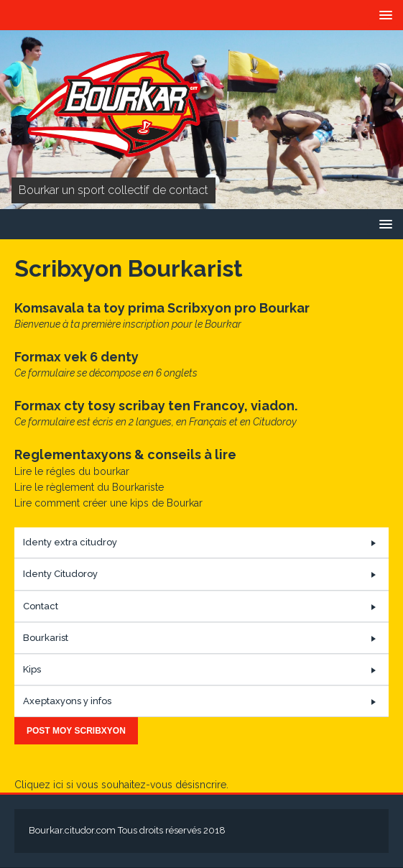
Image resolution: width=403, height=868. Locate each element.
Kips (32, 669)
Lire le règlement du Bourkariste (89, 487)
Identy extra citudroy (70, 542)
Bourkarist (46, 638)
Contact (41, 606)
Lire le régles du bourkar (72, 471)
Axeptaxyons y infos (67, 701)
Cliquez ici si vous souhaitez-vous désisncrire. (121, 785)
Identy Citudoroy (60, 574)
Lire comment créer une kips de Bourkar (108, 503)
